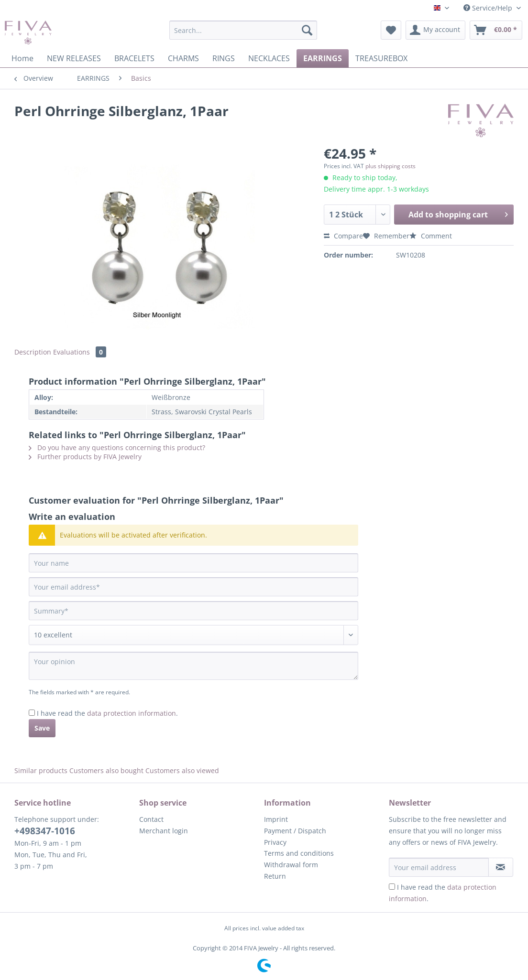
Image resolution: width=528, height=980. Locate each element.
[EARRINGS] (323, 58)
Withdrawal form (291, 865)
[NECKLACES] (269, 58)
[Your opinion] (193, 666)
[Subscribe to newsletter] (501, 867)
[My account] (435, 30)
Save (42, 728)
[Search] (307, 30)
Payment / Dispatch (295, 831)
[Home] (22, 58)
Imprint (276, 819)
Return (275, 876)
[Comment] (193, 635)
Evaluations (80, 352)
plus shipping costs (390, 166)
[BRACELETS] (134, 58)
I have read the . (107, 713)
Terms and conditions (299, 853)
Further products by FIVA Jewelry (85, 457)
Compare (343, 236)
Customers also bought (106, 770)
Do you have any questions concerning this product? (117, 447)
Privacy (275, 842)
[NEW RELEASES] (74, 58)
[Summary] (193, 611)
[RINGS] (224, 58)
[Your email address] (193, 587)
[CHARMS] (183, 58)
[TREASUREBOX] (381, 58)
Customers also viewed (182, 770)
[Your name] (193, 563)
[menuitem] (243, 35)
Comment (431, 236)
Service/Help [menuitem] (489, 8)
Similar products (41, 770)
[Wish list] (391, 30)
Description (33, 352)
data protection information (132, 713)
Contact (151, 819)
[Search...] (243, 30)
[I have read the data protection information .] (32, 713)
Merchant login (164, 831)
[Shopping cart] (496, 30)
